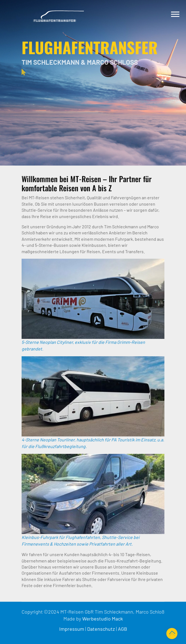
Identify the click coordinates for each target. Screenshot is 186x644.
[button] (175, 13)
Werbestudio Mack (103, 619)
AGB (122, 629)
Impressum (72, 629)
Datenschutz (101, 629)
